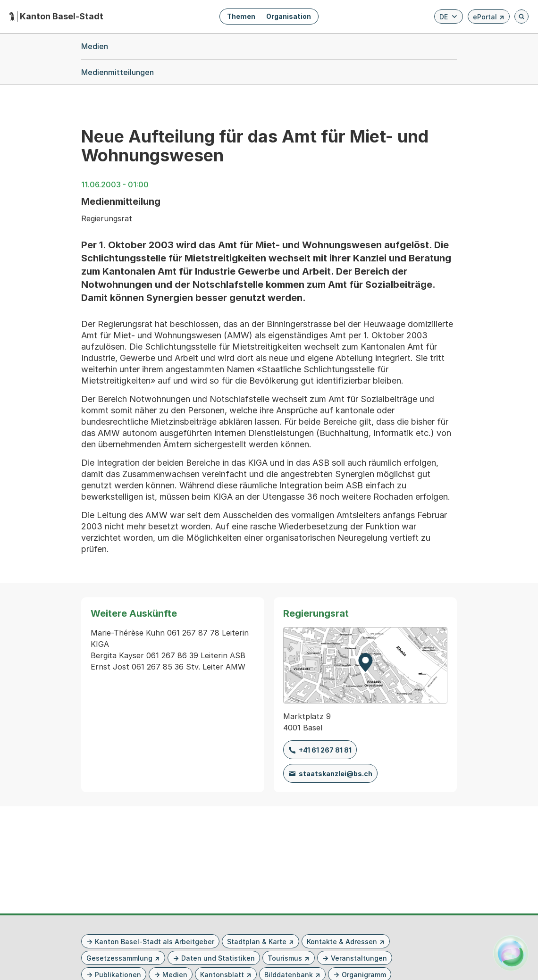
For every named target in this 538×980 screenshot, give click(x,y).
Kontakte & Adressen (342, 942)
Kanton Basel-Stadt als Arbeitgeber (155, 942)
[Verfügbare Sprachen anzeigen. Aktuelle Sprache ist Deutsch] (449, 17)
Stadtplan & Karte (257, 942)
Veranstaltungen (359, 958)
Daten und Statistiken (218, 958)
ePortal (489, 18)
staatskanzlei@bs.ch (336, 774)
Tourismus (285, 958)
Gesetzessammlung (119, 958)
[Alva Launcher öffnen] (511, 953)
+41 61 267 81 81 (325, 750)
